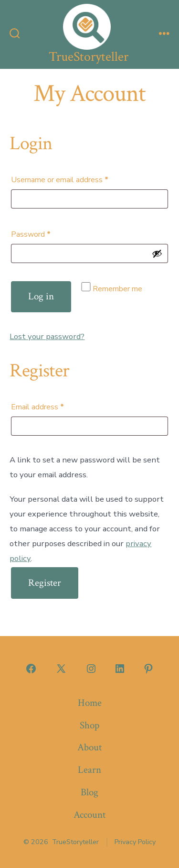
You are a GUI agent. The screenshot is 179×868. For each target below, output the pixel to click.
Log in (41, 296)
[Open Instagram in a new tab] (91, 669)
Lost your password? (47, 336)
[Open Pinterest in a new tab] (148, 669)
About (89, 747)
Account (89, 815)
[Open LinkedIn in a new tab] (120, 669)
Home (90, 703)
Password (46, 233)
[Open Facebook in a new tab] (31, 669)
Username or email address (74, 179)
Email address (52, 406)
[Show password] (157, 253)
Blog (89, 792)
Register (45, 583)
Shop (89, 725)
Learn (89, 770)
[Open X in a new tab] (61, 669)
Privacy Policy (135, 842)
